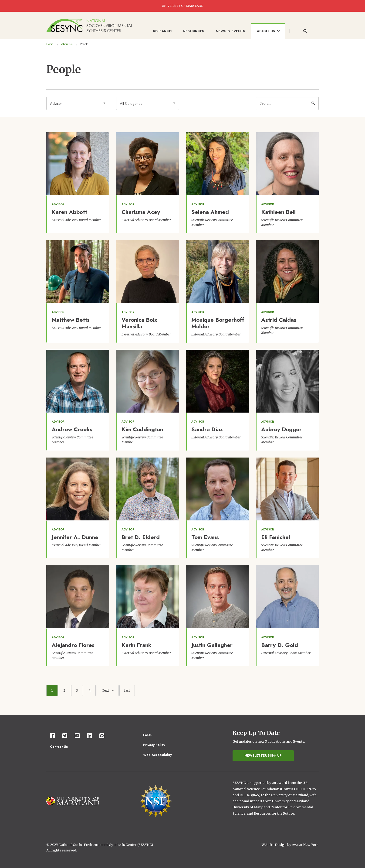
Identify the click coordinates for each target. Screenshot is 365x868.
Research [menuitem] (162, 31)
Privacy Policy (154, 745)
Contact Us (59, 747)
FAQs (147, 735)
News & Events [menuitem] (230, 31)
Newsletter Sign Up (263, 755)
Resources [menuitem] (194, 31)
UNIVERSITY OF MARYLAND (183, 6)
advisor (58, 204)
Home (50, 44)
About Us (67, 44)
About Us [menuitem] (268, 31)
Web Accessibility (157, 755)
